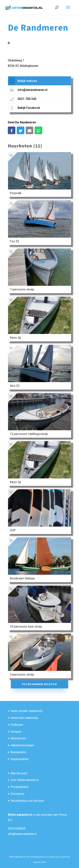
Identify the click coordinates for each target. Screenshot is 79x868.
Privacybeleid (19, 787)
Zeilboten (17, 725)
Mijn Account (19, 773)
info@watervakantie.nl (22, 834)
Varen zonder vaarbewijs (27, 711)
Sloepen (16, 732)
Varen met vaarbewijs (24, 718)
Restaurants (18, 752)
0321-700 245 (27, 99)
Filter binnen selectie (39, 684)
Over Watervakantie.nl (25, 780)
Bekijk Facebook (29, 108)
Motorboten (18, 738)
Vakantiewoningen (22, 745)
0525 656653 (17, 829)
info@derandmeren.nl (32, 90)
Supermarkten (20, 759)
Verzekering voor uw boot (27, 801)
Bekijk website (27, 81)
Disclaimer (17, 794)
